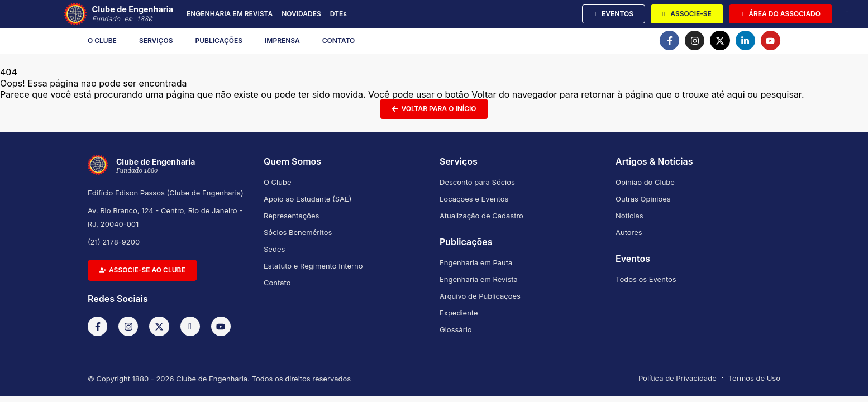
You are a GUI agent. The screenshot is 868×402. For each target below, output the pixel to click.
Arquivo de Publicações (480, 296)
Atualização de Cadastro (481, 216)
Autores (629, 232)
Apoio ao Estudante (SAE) (308, 199)
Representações (291, 216)
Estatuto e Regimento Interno (313, 266)
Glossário (456, 329)
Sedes (274, 249)
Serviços (156, 40)
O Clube (102, 40)
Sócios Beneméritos (298, 232)
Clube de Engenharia (133, 14)
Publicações (219, 40)
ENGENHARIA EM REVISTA (230, 14)
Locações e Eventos (474, 199)
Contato (339, 40)
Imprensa (282, 40)
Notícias (629, 216)
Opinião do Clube (645, 182)
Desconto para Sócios (477, 182)
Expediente (459, 313)
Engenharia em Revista (479, 279)
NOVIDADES (301, 14)
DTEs (338, 14)
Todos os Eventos (646, 279)
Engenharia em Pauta (476, 262)
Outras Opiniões (643, 199)
